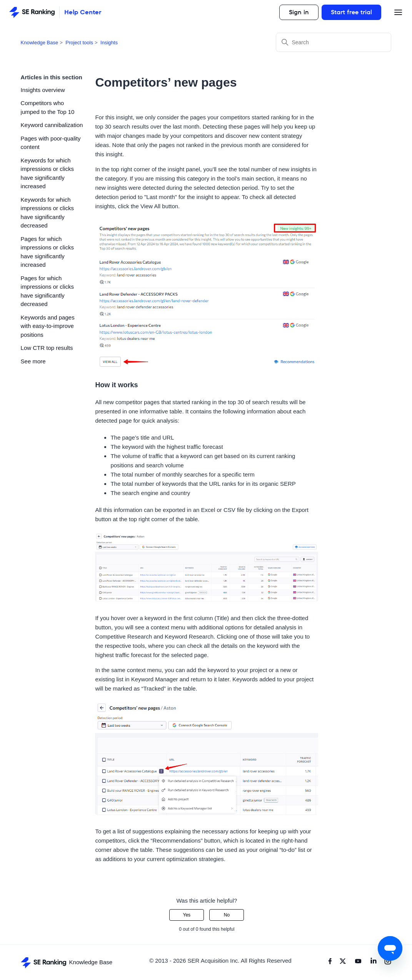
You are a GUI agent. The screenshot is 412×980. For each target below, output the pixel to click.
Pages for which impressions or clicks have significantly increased (47, 252)
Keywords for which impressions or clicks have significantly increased (47, 173)
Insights (109, 43)
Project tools (79, 43)
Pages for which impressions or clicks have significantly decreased (47, 291)
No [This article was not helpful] (227, 915)
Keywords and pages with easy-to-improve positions (48, 326)
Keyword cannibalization (52, 125)
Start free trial (351, 12)
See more (33, 361)
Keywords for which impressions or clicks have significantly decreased (47, 213)
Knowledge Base (40, 43)
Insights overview (43, 90)
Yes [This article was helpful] (187, 915)
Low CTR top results (47, 348)
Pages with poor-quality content (51, 143)
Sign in (299, 12)
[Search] (334, 42)
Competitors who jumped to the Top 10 (48, 107)
